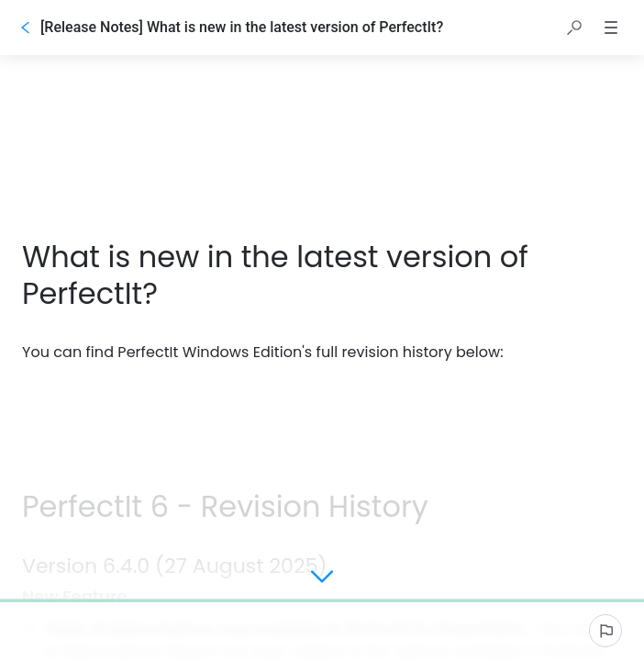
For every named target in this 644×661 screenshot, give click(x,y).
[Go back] (26, 28)
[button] (574, 28)
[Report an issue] (605, 631)
